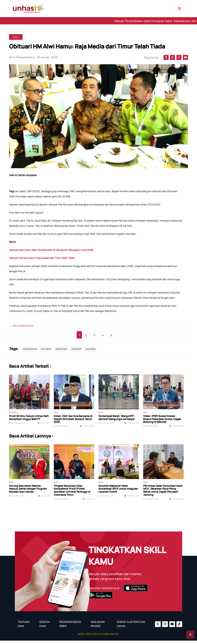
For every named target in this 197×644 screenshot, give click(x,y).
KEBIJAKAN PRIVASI (98, 627)
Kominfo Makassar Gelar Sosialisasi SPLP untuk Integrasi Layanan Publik (118, 492)
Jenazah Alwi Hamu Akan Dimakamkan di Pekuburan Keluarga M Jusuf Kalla (51, 253)
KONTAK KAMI (45, 627)
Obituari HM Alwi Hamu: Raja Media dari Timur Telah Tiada (42, 261)
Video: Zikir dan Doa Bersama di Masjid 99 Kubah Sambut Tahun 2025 (73, 422)
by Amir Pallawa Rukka (17, 426)
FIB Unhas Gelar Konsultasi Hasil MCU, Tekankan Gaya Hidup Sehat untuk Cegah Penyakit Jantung (163, 494)
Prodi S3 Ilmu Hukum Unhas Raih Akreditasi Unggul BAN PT (29, 421)
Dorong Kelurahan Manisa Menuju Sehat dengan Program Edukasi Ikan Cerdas (28, 492)
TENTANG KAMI (24, 627)
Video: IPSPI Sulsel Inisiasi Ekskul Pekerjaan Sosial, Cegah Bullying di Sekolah (162, 422)
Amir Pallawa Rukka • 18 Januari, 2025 (34, 57)
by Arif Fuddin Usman (61, 429)
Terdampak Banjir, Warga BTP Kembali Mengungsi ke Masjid (116, 421)
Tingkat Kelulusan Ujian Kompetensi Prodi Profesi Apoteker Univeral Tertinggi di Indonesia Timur (72, 494)
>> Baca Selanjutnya (21, 329)
